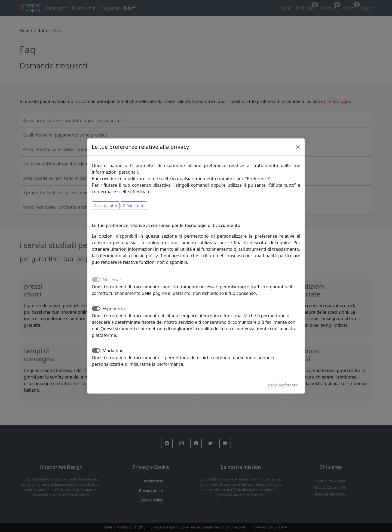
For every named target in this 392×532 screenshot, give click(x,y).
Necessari (113, 280)
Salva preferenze (283, 385)
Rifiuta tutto (134, 206)
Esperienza (114, 309)
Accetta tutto (106, 206)
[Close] (298, 147)
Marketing (113, 350)
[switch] (96, 309)
